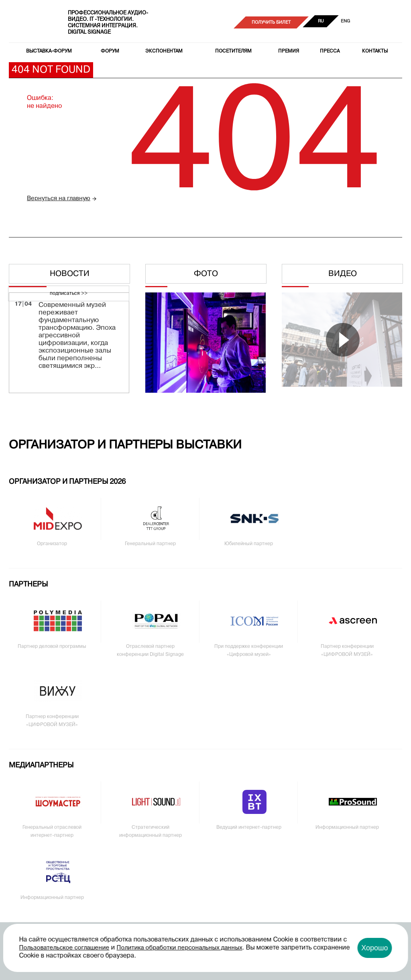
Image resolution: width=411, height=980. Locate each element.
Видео (343, 274)
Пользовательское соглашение (64, 948)
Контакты (375, 51)
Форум (110, 51)
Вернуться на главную (59, 199)
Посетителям (233, 51)
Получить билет (271, 22)
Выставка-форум (49, 51)
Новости (70, 274)
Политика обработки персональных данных (180, 948)
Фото (206, 274)
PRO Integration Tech (33, 22)
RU (321, 21)
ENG (345, 21)
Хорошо (374, 948)
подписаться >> (69, 294)
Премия (289, 51)
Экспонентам (164, 51)
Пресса (330, 51)
